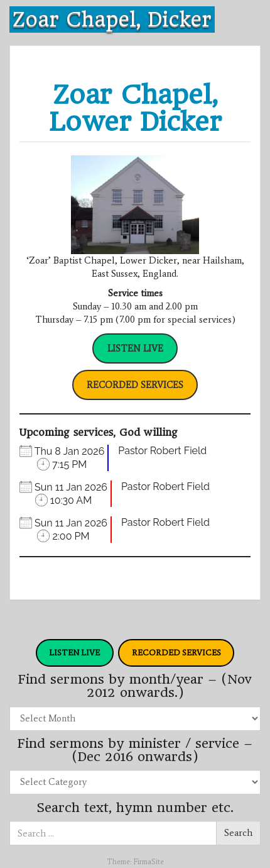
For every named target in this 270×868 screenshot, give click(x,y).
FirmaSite (148, 862)
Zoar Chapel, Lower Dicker (135, 108)
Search (238, 833)
